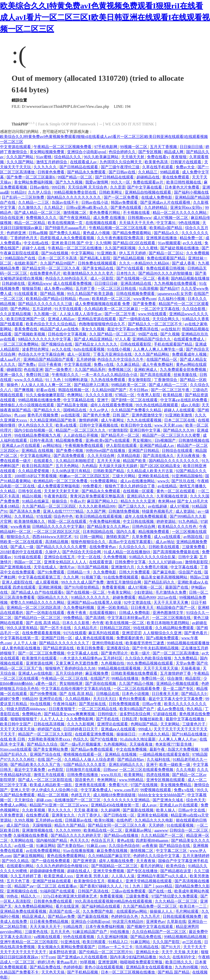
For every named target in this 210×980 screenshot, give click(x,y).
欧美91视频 (105, 820)
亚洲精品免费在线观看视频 (24, 911)
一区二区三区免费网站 (20, 344)
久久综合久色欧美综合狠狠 (149, 658)
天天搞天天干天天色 (137, 223)
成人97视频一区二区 (171, 218)
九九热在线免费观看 (108, 380)
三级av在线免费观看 (129, 891)
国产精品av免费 (62, 916)
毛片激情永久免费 (171, 592)
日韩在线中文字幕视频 (68, 334)
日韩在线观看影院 (136, 344)
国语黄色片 (85, 780)
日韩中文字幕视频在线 (99, 425)
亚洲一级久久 (12, 375)
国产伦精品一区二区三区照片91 (106, 952)
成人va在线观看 (168, 537)
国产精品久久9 (194, 694)
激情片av (67, 567)
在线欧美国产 (26, 263)
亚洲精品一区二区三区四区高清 (34, 608)
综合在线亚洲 (12, 218)
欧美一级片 (141, 653)
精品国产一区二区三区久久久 (81, 430)
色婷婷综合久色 (125, 916)
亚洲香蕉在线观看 (91, 785)
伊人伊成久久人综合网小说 (55, 790)
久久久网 (71, 577)
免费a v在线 (104, 364)
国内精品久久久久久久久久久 (174, 461)
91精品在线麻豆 (36, 501)
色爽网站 (75, 395)
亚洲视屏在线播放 (162, 238)
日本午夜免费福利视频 (105, 927)
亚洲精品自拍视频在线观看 (148, 192)
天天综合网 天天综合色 (88, 187)
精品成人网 (174, 152)
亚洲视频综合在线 (22, 891)
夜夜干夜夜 (77, 613)
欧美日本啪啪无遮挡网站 (168, 623)
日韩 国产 (121, 415)
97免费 (6, 835)
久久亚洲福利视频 (113, 937)
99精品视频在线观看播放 (188, 643)
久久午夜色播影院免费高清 (121, 238)
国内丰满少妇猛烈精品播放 (133, 957)
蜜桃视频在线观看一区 (83, 754)
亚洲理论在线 (51, 699)
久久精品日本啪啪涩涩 (75, 461)
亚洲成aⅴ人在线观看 (119, 729)
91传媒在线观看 (28, 557)
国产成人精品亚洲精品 (94, 339)
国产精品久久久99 (179, 430)
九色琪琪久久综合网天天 (121, 162)
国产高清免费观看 (70, 456)
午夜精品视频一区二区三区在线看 (118, 228)
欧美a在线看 (66, 425)
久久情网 (103, 243)
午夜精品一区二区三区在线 (65, 678)
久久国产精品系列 (91, 370)
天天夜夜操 (146, 861)
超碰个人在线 (34, 248)
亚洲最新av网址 (139, 830)
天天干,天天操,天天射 (180, 952)
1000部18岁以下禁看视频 (36, 476)
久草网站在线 (22, 840)
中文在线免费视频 (132, 749)
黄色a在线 (125, 840)
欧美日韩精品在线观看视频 (99, 516)
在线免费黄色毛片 (46, 273)
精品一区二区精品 (30, 223)
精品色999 (147, 597)
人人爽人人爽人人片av (178, 739)
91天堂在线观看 (69, 309)
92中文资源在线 (138, 602)
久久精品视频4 (78, 699)
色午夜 (98, 623)
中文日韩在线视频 (139, 521)
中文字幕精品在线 (79, 400)
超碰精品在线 (148, 177)
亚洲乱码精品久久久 (126, 765)
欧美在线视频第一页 (66, 223)
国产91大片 (171, 947)
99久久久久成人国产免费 (83, 582)
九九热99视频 (187, 967)
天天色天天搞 (53, 972)
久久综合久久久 (133, 547)
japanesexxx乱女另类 (175, 294)
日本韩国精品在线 (98, 532)
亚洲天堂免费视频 (109, 871)
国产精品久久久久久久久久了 (65, 643)
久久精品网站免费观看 (175, 628)
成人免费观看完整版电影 (59, 486)
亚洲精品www (39, 283)
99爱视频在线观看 (156, 790)
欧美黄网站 (134, 775)
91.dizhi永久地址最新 (138, 739)
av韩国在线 (193, 537)
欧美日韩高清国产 (38, 466)
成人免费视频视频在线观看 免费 (103, 304)
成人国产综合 (18, 825)
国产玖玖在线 (183, 481)
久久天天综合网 (101, 456)
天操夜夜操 (191, 668)
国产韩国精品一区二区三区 (115, 866)
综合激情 (175, 678)
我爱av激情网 (97, 182)
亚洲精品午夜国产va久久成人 (163, 876)
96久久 (165, 957)
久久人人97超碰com (166, 562)
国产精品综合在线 (175, 846)
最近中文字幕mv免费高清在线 (133, 329)
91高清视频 (148, 289)
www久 (164, 481)
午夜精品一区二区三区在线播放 (75, 248)
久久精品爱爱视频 (34, 471)
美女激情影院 (140, 380)
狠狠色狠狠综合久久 (89, 542)
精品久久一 (31, 896)
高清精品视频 (57, 542)
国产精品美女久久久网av (108, 527)
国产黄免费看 (145, 304)
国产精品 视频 (53, 294)
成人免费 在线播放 (110, 218)
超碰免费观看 (125, 597)
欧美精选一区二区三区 (112, 299)
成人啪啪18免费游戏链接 (115, 795)
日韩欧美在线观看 (164, 547)
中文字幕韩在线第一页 (20, 638)
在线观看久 (44, 461)
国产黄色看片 (196, 633)
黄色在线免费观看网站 (67, 856)
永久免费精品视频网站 (34, 906)
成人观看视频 (47, 582)
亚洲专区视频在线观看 (166, 780)
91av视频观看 (169, 243)
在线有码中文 (184, 957)
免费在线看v (158, 157)
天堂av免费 (185, 663)
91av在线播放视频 (79, 851)
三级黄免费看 (194, 547)
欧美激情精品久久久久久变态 (89, 273)
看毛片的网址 (152, 866)
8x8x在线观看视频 (90, 349)
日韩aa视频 (38, 233)
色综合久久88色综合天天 (67, 278)
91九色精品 (189, 521)
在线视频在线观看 (101, 223)
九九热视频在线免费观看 (176, 283)
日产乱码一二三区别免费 (23, 197)
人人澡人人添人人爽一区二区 (46, 385)
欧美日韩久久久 (179, 962)
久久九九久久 (46, 167)
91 (76, 537)
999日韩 (59, 187)
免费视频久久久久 (42, 218)
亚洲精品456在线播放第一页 (115, 805)
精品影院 (193, 678)
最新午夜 (158, 749)
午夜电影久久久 (66, 375)
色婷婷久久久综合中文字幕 (157, 856)
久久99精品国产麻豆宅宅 (110, 856)
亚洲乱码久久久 (141, 496)
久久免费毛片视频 (153, 567)
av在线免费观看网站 (44, 851)
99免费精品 (73, 618)
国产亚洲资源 (85, 861)
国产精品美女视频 (73, 405)
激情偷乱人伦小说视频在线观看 (28, 405)
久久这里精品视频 (16, 314)
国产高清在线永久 (159, 456)
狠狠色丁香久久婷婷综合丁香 (130, 486)
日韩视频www (140, 218)
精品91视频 (32, 496)
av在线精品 (168, 486)
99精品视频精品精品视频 (186, 937)
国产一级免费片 (59, 370)
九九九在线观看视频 (145, 420)
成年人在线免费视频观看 (146, 516)
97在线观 (44, 516)
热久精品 (195, 709)
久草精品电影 (129, 456)
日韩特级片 (108, 714)
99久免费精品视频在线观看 (150, 663)
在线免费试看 (38, 815)
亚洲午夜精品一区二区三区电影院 (29, 942)
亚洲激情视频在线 (38, 830)
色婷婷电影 (73, 967)
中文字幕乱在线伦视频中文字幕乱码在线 (77, 689)
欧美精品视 (173, 395)
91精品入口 (119, 942)
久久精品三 (148, 172)
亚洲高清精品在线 (136, 283)
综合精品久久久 (68, 157)
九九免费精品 (186, 658)
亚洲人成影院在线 (18, 582)
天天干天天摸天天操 (161, 668)
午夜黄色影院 (56, 496)
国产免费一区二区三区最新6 (31, 177)
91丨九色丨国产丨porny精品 (149, 886)
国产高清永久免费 (25, 511)
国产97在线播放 (104, 739)
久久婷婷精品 (156, 208)
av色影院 (56, 770)
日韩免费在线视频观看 (98, 263)
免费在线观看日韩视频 (166, 268)
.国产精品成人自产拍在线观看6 (37, 592)
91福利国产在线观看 (58, 891)
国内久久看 (126, 532)
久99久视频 (24, 820)
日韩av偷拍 (40, 187)
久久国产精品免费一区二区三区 (150, 906)
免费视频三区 (120, 370)
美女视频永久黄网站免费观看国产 (67, 947)
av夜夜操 (150, 846)
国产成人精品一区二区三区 (38, 213)
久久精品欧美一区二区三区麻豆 (112, 309)
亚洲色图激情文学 (147, 415)
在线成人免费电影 (157, 197)
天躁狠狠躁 (42, 825)
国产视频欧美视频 (30, 334)
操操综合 (60, 501)
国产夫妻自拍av (71, 846)
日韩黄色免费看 (51, 172)
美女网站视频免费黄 (48, 152)
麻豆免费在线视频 (112, 851)
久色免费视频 (115, 557)
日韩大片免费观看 (135, 572)
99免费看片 (93, 486)
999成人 (145, 729)
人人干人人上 (52, 719)
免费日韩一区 (153, 678)
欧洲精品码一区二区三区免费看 (61, 481)
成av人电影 (190, 405)
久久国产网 (97, 511)
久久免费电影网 (80, 719)
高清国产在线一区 (65, 911)
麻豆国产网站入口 (103, 501)
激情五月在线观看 (49, 775)
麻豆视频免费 (97, 673)
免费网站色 (32, 714)
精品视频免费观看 (154, 532)
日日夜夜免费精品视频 (49, 922)
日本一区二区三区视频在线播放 (128, 972)
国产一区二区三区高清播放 (176, 653)
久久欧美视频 (34, 810)
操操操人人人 (162, 911)
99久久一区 (121, 182)
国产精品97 (169, 289)
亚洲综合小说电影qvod (87, 152)
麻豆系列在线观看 (104, 633)
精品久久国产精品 (70, 825)
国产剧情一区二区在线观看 (135, 400)
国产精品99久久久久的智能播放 (166, 273)
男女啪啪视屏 (71, 684)
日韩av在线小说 (95, 202)
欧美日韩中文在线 (137, 425)
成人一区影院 (102, 278)
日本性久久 (126, 273)
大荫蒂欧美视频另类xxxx (49, 739)
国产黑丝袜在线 (93, 704)
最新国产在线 (177, 587)
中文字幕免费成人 (97, 790)
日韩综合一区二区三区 (189, 830)
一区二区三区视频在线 (172, 618)
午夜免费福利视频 (105, 521)
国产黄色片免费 (97, 415)
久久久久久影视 (99, 395)
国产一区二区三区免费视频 (42, 653)
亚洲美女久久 (64, 815)
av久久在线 (193, 243)
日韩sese (110, 770)
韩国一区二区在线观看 (68, 521)
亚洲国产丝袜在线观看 (52, 881)
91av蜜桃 (44, 157)
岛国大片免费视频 (183, 749)
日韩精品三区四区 (116, 628)
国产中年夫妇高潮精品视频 (156, 648)
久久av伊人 (99, 410)
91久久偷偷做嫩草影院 (46, 395)
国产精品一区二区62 (167, 253)
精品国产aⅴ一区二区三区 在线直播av (46, 886)
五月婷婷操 (86, 359)
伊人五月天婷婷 (133, 253)
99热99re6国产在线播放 (106, 451)
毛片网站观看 (188, 911)
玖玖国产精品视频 (93, 567)
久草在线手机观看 (158, 167)
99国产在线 (148, 334)
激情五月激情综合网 (124, 582)
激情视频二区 (75, 213)
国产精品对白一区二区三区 (38, 618)
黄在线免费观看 (176, 177)
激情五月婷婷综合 (52, 162)
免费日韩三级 (38, 375)
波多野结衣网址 (36, 349)
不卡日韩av (139, 390)
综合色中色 (64, 516)
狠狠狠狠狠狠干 (24, 719)
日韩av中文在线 (192, 810)
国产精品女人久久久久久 (97, 344)
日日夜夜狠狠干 (63, 709)
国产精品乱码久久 (160, 582)
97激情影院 (118, 430)
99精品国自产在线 (21, 258)
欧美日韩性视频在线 (184, 182)
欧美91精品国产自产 (137, 709)
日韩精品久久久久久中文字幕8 (59, 527)
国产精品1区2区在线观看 (134, 243)
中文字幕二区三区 (172, 851)
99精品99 (30, 699)
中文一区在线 (90, 557)
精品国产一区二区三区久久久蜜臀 (172, 435)
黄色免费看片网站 (105, 213)
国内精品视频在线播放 (190, 278)
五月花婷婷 (42, 309)
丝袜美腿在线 (186, 375)
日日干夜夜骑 (50, 364)
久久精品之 (54, 208)
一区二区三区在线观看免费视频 (147, 770)
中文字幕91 (167, 223)
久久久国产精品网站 (152, 354)
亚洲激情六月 (123, 567)
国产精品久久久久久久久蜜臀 (62, 547)
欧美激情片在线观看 (40, 658)
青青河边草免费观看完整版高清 (98, 496)
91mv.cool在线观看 (16, 749)
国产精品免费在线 (146, 937)
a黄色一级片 (46, 684)
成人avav (150, 805)
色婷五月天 (81, 795)
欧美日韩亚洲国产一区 (26, 319)
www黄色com (145, 299)
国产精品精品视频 (129, 258)
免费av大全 (186, 167)
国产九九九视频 (70, 182)
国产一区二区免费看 (122, 197)
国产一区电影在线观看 (46, 613)
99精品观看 (170, 172)
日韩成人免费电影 (135, 613)
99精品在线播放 (126, 678)
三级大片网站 (124, 476)
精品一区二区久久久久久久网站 (180, 213)
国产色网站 (21, 309)
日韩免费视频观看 (125, 704)
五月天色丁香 (19, 881)
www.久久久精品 (29, 380)
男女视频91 (143, 440)
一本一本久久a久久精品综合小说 (110, 375)
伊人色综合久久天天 (36, 425)
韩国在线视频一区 (74, 390)
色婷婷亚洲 (17, 233)
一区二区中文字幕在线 (161, 309)
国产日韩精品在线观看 (79, 167)
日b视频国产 (166, 440)
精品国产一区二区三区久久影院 (46, 734)
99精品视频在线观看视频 (120, 668)
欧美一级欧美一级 (175, 765)
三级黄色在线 (37, 932)
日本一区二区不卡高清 (58, 258)
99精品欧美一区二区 (129, 385)
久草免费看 (142, 537)
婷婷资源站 (167, 521)
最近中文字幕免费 (30, 770)
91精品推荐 (73, 927)
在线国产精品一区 (162, 359)
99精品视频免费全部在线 (76, 192)
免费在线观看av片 (149, 182)
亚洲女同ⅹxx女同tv (187, 208)
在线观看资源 (101, 562)
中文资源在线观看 (16, 147)
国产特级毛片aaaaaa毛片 (66, 228)
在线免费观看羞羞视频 (42, 633)
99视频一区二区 (134, 147)
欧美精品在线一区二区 (103, 830)
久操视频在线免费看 (31, 835)
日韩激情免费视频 (124, 511)
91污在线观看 (75, 633)
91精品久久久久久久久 (91, 597)
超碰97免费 (10, 699)
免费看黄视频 (114, 587)
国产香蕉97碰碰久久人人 (101, 886)
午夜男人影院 (149, 395)
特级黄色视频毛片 (158, 511)
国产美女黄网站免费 (51, 749)
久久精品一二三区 (34, 202)
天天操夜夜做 (141, 744)
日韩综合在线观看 (178, 451)
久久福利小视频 (172, 299)
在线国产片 (100, 678)
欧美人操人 (166, 810)
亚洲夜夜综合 (119, 648)
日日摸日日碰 (106, 283)
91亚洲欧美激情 (179, 415)
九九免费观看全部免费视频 (183, 370)
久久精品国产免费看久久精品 (137, 410)
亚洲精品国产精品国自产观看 (49, 359)
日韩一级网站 (92, 537)
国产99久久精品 (16, 861)
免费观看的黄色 (130, 638)
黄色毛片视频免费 (43, 415)
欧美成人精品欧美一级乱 (51, 785)
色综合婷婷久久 (123, 152)
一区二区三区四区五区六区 (57, 532)
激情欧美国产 (118, 537)
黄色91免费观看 (133, 699)
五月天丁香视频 (164, 147)
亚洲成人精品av (62, 319)
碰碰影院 (14, 370)
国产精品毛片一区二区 (121, 435)
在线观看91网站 (21, 866)
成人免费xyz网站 (59, 289)
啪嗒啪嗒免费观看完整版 (142, 962)
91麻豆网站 (46, 846)
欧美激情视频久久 (30, 521)
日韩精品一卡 (79, 572)
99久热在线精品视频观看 (157, 405)
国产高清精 (96, 618)
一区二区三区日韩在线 (117, 289)
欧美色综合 (176, 866)
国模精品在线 (75, 410)
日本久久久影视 (76, 623)
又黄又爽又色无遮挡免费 (77, 663)
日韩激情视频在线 (194, 440)
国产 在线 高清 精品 (43, 623)
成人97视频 (180, 506)
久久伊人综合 (40, 192)
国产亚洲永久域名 (168, 800)
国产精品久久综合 (43, 744)
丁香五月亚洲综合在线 (113, 354)
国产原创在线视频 (101, 684)
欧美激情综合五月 (90, 881)
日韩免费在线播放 (83, 775)
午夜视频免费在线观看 (84, 446)
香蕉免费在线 (26, 329)
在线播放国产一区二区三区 (78, 800)
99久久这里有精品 (22, 628)
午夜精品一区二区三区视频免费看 (63, 147)
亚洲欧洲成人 (146, 370)
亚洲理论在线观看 (113, 724)
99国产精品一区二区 (75, 177)
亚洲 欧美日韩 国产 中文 (73, 243)
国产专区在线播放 (143, 871)
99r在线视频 (40, 704)
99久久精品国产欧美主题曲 (91, 294)
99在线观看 (143, 628)
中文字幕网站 (83, 253)
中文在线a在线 (37, 243)
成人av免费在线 (171, 709)
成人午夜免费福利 (158, 364)
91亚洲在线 (71, 942)
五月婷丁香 (86, 289)
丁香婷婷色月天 (24, 238)
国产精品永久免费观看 (87, 172)
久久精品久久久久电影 (154, 820)
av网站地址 (53, 446)
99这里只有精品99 (128, 922)
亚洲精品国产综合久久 (152, 339)
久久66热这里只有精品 (71, 471)
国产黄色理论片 (115, 653)
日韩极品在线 (108, 694)
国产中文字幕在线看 (145, 187)
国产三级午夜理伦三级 (121, 167)
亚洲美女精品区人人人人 (66, 562)
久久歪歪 (118, 187)
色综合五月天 (103, 840)
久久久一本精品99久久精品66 (145, 263)
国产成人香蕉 (184, 263)
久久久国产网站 (20, 157)
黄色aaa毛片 (67, 962)
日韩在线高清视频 (49, 724)
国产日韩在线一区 (119, 815)
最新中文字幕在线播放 (185, 719)
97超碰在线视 (165, 714)
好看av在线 (46, 390)
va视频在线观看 (47, 937)
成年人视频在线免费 (117, 861)
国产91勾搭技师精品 (82, 587)
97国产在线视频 (145, 785)
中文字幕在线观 (78, 364)
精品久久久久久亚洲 (138, 501)
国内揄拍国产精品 (52, 840)
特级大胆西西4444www (27, 709)
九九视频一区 (46, 314)
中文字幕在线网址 (36, 456)
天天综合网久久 (166, 319)
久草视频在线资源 (172, 496)
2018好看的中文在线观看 (22, 552)
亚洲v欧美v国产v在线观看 (108, 440)
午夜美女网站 (120, 592)
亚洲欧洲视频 (50, 587)
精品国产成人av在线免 (60, 329)
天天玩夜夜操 (189, 456)
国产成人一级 (22, 547)
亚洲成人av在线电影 (36, 673)
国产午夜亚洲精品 (75, 218)
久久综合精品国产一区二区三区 (160, 932)
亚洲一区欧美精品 (113, 608)
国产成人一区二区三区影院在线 (46, 780)
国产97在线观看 (130, 268)
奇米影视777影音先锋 (174, 744)
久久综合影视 (194, 309)
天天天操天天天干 (46, 927)
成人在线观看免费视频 (73, 283)
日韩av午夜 (152, 704)
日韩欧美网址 (111, 192)
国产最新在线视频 (139, 810)
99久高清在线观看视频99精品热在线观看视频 (114, 901)
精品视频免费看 (70, 440)
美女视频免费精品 (176, 785)
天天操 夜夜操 (86, 810)
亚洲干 (103, 400)
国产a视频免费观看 (163, 638)
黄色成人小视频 (97, 233)
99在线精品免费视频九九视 (38, 435)
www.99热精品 (132, 780)
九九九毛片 (151, 916)
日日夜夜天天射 (166, 694)
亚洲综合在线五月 (60, 557)
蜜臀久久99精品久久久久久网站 (38, 602)
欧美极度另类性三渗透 (145, 643)
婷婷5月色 (46, 962)
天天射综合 (24, 800)
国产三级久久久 (132, 506)
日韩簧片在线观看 (186, 162)
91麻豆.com (97, 846)
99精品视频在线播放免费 (40, 400)
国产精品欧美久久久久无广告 (36, 765)
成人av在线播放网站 (138, 481)
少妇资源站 (144, 592)
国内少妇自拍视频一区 (34, 430)
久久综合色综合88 (125, 846)
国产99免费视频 (44, 694)
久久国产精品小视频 (137, 684)
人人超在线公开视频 (81, 435)
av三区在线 (192, 942)
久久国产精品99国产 (58, 263)
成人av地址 (165, 542)
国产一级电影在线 (135, 319)
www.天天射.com (169, 425)
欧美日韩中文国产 (16, 724)
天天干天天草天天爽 (171, 602)
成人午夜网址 (113, 420)
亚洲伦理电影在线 (108, 643)
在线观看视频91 (103, 613)
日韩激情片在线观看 (84, 770)
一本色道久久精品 (154, 734)
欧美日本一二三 (194, 906)
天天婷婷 (157, 825)
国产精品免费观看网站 (132, 233)
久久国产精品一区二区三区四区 (49, 506)
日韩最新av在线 (79, 820)
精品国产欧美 (135, 461)
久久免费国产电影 (98, 911)
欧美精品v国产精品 (166, 228)
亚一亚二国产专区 (179, 689)
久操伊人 (53, 552)
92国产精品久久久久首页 (85, 765)
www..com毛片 (126, 790)
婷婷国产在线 (49, 729)
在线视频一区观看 (139, 491)
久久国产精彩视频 (121, 248)
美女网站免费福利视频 (34, 182)
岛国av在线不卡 (66, 202)
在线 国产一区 (50, 759)
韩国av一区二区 (28, 562)
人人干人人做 (25, 643)
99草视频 (88, 962)
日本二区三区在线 (180, 420)
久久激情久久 (30, 208)
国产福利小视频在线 (191, 192)
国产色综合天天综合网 (82, 552)
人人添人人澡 (123, 876)
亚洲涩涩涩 (132, 633)
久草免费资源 (12, 815)
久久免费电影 (105, 572)
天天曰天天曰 (105, 699)
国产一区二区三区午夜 (171, 390)
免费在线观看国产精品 (167, 258)
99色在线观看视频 (79, 937)
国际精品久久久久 (53, 597)
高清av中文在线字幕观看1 (131, 542)
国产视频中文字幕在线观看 (150, 927)
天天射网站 (170, 724)
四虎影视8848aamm (152, 840)
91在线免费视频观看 (121, 577)
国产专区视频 (150, 152)
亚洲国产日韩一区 (57, 638)
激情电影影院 (197, 562)
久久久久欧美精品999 (98, 506)
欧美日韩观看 (95, 942)
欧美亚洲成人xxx (59, 876)
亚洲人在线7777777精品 (64, 511)
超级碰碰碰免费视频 (48, 871)
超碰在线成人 (79, 871)
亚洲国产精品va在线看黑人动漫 (94, 602)
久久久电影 (186, 770)
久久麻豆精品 (128, 364)
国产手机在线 (108, 719)
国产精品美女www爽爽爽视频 (70, 714)
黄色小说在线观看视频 (104, 967)
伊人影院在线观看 (122, 446)
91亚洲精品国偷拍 (188, 476)
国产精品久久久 (48, 410)
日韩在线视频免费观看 (136, 294)
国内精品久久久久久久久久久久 (74, 197)
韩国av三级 (199, 577)
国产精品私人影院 (96, 258)
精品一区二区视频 (53, 795)
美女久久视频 (93, 329)
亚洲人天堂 (20, 790)
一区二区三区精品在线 (98, 709)
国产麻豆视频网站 (29, 856)
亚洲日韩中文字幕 (146, 430)
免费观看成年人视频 (190, 354)
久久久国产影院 (167, 942)
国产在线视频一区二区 (136, 278)
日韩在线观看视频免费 (182, 916)
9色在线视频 (189, 223)
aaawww (161, 830)
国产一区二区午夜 (120, 314)
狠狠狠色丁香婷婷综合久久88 (71, 668)
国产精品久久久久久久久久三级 (46, 304)
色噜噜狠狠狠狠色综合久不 (102, 324)
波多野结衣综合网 (135, 714)
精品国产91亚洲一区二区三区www (59, 805)
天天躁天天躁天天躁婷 (119, 466)
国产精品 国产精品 (174, 972)
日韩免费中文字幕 (131, 562)
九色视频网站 (116, 744)
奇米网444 (167, 501)
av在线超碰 (158, 506)
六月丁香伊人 (90, 815)
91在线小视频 (119, 349)
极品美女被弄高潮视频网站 (165, 577)
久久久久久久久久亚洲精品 (127, 800)
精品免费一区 (192, 238)
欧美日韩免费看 (91, 648)
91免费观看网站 (104, 481)
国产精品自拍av (131, 759)
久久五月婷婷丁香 (26, 876)
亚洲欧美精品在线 (154, 476)
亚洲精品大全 (148, 952)
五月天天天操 (109, 461)
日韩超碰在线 (14, 283)
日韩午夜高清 (42, 440)
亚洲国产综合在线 (46, 754)
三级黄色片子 (194, 724)
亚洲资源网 (108, 962)
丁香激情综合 (166, 380)
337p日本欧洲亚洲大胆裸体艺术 (70, 896)
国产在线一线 (161, 891)
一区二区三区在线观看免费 (137, 689)
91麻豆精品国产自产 (90, 932)
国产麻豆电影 (165, 572)
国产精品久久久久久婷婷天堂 (76, 835)
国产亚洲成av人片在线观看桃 (166, 202)
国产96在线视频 (55, 253)
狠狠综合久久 (19, 537)
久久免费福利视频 (79, 608)
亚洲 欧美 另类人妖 (93, 876)
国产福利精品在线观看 (101, 906)
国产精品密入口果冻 (92, 385)
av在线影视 (71, 415)
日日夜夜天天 (143, 608)
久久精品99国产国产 (110, 390)
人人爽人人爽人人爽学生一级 (159, 349)
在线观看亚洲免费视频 (95, 734)
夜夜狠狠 (179, 157)
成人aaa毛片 (11, 359)
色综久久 (81, 739)
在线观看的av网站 (132, 911)
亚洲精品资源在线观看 (97, 319)
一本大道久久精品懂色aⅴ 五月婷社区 (91, 658)
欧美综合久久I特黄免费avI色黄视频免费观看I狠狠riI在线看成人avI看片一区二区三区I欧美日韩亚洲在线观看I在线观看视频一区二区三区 (105, 17)
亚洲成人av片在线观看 (21, 446)
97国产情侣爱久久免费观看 (175, 896)
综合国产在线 (190, 572)
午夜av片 (78, 501)
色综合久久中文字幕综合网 (42, 354)
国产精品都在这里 (176, 871)
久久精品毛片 (86, 628)
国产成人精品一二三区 (168, 385)
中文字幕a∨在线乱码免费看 (184, 400)
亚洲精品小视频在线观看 (178, 684)
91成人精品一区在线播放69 (127, 552)
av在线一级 (24, 846)
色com (84, 299)
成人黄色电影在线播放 (21, 648)
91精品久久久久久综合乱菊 (153, 557)
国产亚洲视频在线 (16, 567)
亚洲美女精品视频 (153, 815)
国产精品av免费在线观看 (92, 749)
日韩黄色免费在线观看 (53, 901)
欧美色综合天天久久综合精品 (51, 324)
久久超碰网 (111, 810)
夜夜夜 (163, 278)
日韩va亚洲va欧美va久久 (87, 208)
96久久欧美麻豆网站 (102, 157)
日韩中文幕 (188, 557)
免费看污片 (119, 785)
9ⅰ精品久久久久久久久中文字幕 (45, 339)
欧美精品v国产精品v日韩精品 (51, 299)
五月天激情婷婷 (196, 856)
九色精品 (89, 466)
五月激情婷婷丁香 (176, 673)
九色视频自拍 (113, 663)
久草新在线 (176, 922)
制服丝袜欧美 (152, 719)
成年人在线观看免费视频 (112, 405)
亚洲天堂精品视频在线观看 (149, 881)
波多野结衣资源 (63, 952)
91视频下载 (92, 577)
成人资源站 (186, 511)
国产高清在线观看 (156, 375)
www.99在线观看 (153, 314)
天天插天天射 (133, 157)
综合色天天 (196, 800)
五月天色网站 (68, 466)
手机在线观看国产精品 (174, 344)
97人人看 (123, 339)
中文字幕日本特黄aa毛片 (129, 618)
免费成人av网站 (14, 805)
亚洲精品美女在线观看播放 (149, 967)
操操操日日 (126, 734)
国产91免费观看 (51, 572)
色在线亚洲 (33, 370)
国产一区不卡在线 (56, 628)
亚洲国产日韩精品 (144, 451)
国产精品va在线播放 (122, 835)
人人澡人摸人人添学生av (81, 314)
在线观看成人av (84, 162)
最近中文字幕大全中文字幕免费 (176, 699)
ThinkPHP (20, 124)
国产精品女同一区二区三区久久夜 (51, 268)
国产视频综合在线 (57, 344)
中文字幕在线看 (184, 567)
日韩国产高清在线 (94, 891)
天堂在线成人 (46, 567)
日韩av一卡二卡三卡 (116, 947)
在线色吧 (125, 820)
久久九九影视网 (81, 724)
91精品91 (19, 192)
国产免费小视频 (70, 451)
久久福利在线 (159, 759)
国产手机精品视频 (83, 972)
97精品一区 (125, 395)
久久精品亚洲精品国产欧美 (53, 420)
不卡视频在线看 (137, 213)
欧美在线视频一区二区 (125, 623)
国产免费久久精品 (65, 233)
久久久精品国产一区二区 (163, 835)
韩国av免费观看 (125, 202)
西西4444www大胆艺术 (52, 537)
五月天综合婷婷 (70, 673)
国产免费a (27, 364)
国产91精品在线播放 (190, 734)
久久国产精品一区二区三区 (113, 334)
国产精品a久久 (167, 233)
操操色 (13, 385)
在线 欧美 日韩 (13, 739)
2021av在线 (167, 597)
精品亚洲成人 (34, 916)
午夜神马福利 (65, 704)
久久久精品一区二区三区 (177, 901)
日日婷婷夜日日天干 (81, 729)
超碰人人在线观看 (180, 410)
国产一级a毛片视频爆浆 (81, 744)
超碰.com (44, 800)
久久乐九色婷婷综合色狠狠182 (63, 866)
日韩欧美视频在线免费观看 (135, 673)
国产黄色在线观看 (126, 208)
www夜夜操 (20, 527)
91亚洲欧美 (107, 253)
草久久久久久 (60, 810)
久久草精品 (24, 516)
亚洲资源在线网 (40, 663)
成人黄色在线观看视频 (95, 638)
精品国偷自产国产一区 (176, 608)
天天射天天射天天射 (62, 491)
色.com (20, 415)
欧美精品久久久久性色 (178, 527)
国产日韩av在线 (122, 172)
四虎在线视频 (158, 775)
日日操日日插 (192, 147)
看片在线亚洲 (68, 906)
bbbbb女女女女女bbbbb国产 (162, 795)
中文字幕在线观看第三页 (40, 577)
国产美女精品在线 (98, 268)
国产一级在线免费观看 (51, 861)
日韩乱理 (130, 719)
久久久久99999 (69, 830)
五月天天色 (61, 932)
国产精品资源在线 (59, 648)
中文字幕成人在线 (83, 653)
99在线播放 (120, 932)
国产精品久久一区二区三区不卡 (155, 324)
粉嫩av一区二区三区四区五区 (85, 476)
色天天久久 (80, 840)
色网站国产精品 (145, 724)
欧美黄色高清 (157, 162)
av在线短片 (171, 329)
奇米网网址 (107, 780)
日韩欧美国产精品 (109, 471)
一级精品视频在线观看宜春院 (165, 754)
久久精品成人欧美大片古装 (150, 471)
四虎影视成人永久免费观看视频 (68, 238)
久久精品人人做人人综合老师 (90, 759)
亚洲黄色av (156, 922)
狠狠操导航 (32, 289)
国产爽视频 (24, 390)
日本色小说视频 (136, 694)
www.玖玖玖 (112, 775)
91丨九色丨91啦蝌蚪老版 (67, 380)
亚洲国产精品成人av (157, 446)
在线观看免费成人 (189, 339)
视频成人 (116, 881)
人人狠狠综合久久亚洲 (163, 633)
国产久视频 (170, 334)
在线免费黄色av (103, 547)
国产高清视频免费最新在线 (176, 552)
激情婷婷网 (89, 420)
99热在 (13, 896)
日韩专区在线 (30, 491)
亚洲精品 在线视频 (38, 451)
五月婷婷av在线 (49, 820)
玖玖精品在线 (147, 947)
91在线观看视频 (181, 825)
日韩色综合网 (144, 527)
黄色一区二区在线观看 (176, 491)
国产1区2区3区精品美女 (161, 466)
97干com (48, 957)
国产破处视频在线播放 (180, 248)
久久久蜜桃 (148, 248)
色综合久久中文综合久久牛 (121, 359)
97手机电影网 (106, 147)
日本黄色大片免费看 (182, 187)
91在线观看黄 (26, 294)
